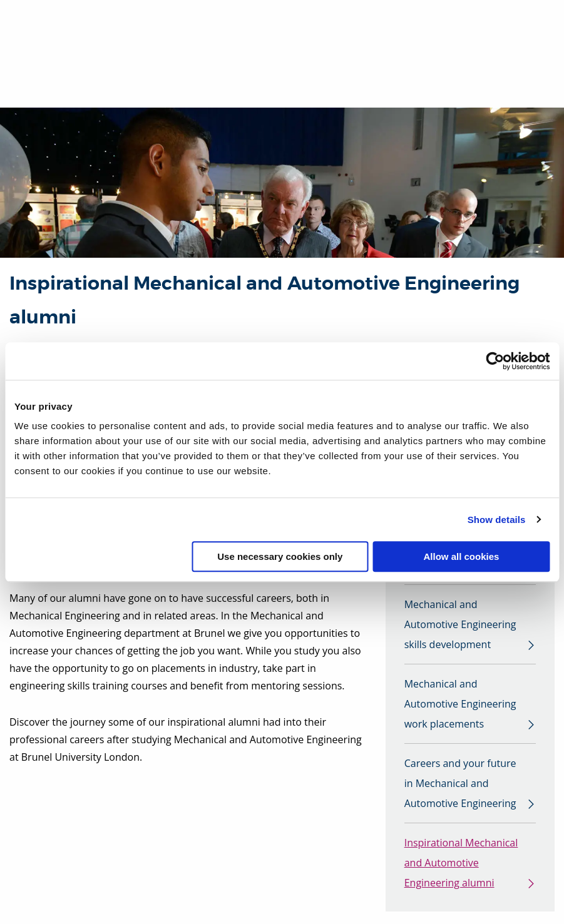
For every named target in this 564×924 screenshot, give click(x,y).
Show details (497, 520)
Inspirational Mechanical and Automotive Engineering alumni (461, 863)
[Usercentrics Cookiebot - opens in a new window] (495, 361)
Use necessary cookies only (280, 556)
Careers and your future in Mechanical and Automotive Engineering (460, 783)
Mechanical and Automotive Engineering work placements (460, 704)
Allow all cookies (461, 556)
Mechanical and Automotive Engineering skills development (460, 624)
